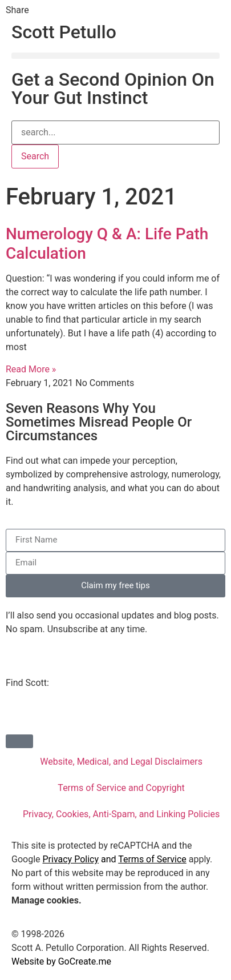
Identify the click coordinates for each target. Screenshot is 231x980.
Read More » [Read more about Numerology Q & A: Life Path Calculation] (31, 369)
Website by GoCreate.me (61, 961)
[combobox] (116, 132)
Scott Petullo (64, 32)
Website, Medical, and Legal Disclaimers (121, 762)
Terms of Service (152, 859)
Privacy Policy (70, 859)
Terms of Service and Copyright (121, 788)
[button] (116, 56)
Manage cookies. (46, 900)
